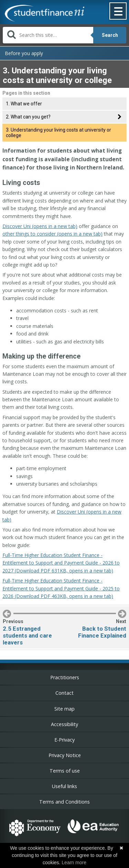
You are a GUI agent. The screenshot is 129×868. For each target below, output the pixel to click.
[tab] (64, 117)
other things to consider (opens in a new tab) (52, 234)
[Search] (48, 35)
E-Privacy (64, 740)
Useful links (64, 786)
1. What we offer (24, 104)
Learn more (74, 862)
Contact (64, 693)
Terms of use (65, 771)
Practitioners (65, 677)
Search (110, 35)
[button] (118, 12)
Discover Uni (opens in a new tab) (40, 226)
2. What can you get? (28, 117)
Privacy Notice (65, 755)
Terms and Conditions (64, 802)
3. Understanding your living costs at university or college (58, 133)
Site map (64, 709)
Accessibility (64, 724)
